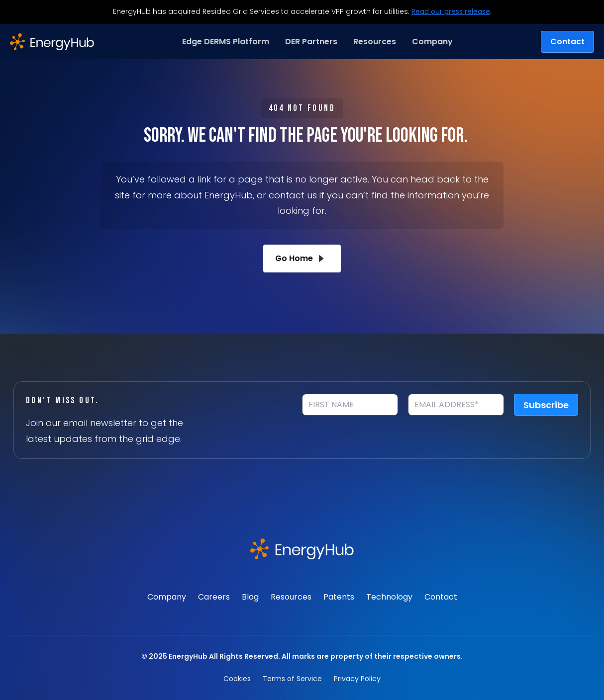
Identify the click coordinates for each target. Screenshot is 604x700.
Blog (250, 597)
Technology (389, 597)
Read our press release (451, 11)
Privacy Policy (357, 679)
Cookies (237, 679)
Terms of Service (292, 679)
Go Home (302, 259)
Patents (339, 597)
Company (167, 597)
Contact (567, 42)
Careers (214, 597)
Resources (291, 597)
